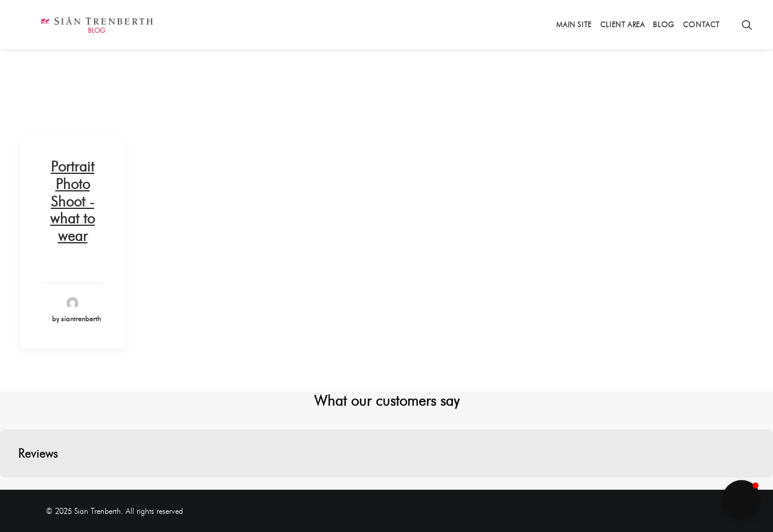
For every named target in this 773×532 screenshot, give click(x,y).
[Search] (747, 25)
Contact (701, 24)
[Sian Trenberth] (77, 25)
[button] (10, 490)
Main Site (574, 24)
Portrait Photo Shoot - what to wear (72, 201)
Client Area (623, 24)
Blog (663, 24)
